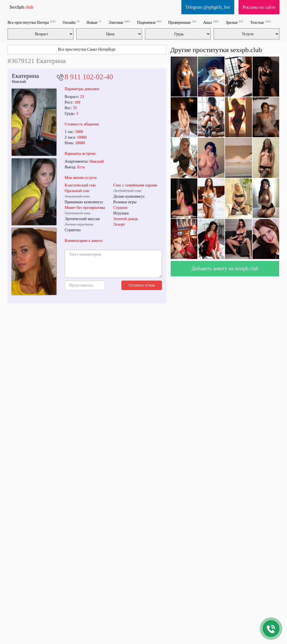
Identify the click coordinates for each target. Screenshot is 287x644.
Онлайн (71, 22)
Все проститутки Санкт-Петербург (87, 49)
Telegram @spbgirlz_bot (208, 7)
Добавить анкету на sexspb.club (225, 269)
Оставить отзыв (142, 285)
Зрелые (234, 22)
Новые (94, 22)
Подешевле (149, 22)
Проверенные (182, 22)
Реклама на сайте (259, 7)
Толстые (260, 22)
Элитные (119, 22)
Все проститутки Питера (32, 22)
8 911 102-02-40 (89, 77)
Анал (211, 22)
